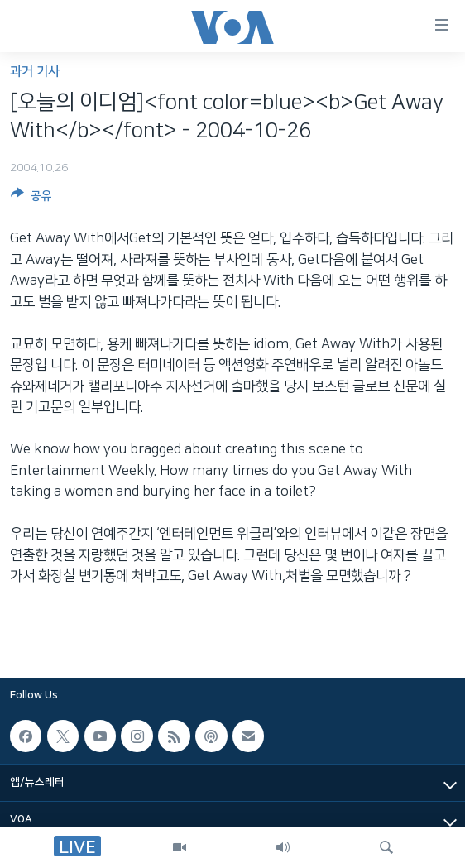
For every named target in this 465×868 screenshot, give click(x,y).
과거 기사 (35, 72)
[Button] (31, 199)
